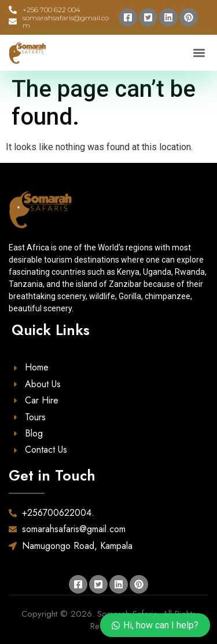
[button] (199, 53)
